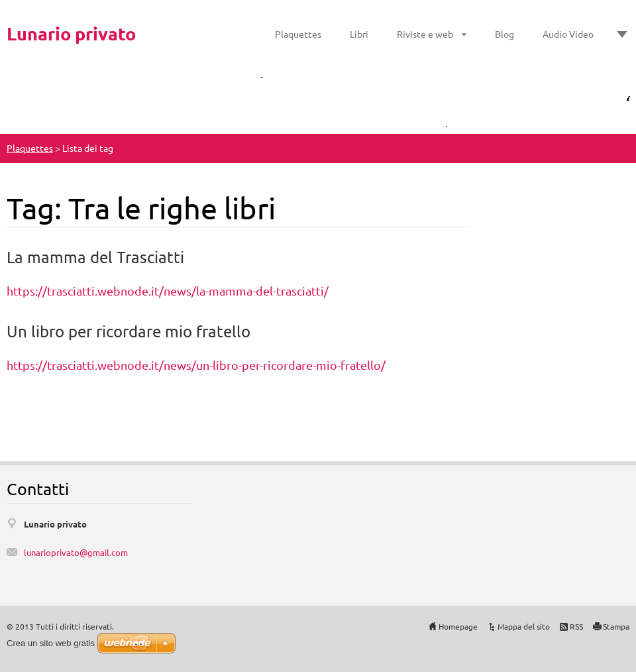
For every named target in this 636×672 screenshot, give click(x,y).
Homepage (458, 626)
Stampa (616, 626)
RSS (576, 626)
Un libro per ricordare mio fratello (129, 331)
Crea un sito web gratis (51, 643)
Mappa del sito (524, 626)
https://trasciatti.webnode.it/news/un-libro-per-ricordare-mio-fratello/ (196, 365)
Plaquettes (298, 34)
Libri (359, 34)
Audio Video (568, 34)
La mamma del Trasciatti (95, 257)
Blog (504, 34)
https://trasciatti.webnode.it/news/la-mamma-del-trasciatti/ (168, 291)
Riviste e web (425, 34)
